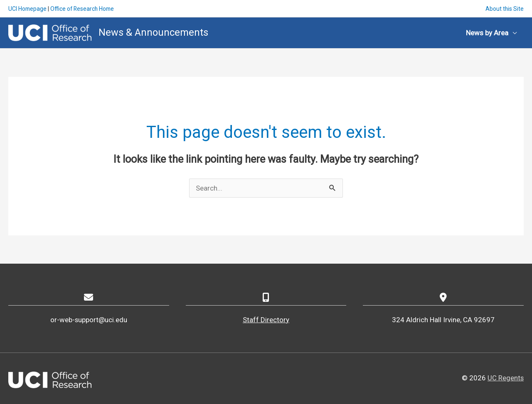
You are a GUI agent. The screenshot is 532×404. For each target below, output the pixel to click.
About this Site (504, 8)
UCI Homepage (28, 8)
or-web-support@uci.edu (89, 319)
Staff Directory (266, 319)
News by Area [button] (487, 32)
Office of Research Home (84, 8)
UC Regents (505, 377)
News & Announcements (154, 32)
